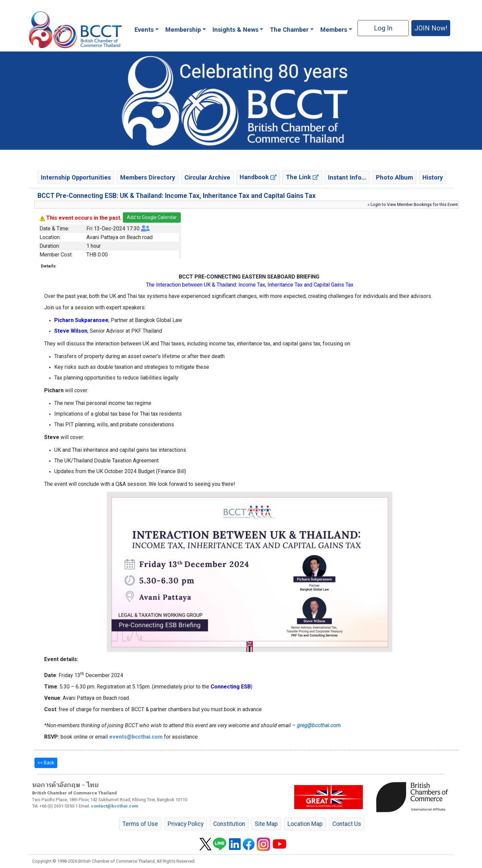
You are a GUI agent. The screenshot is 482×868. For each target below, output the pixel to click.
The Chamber (289, 30)
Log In (383, 28)
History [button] (433, 177)
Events (144, 30)
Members (334, 30)
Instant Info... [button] (347, 177)
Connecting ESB (231, 687)
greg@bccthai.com (319, 725)
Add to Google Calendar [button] (152, 217)
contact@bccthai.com (115, 806)
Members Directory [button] (148, 177)
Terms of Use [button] (140, 824)
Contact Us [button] (347, 824)
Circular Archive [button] (207, 177)
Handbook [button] (258, 177)
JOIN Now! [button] (431, 28)
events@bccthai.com (136, 737)
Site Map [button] (266, 824)
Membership (183, 30)
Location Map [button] (305, 824)
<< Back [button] (46, 763)
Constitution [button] (229, 824)
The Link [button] (302, 177)
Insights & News (235, 30)
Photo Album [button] (394, 177)
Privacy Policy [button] (186, 824)
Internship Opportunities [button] (76, 177)
